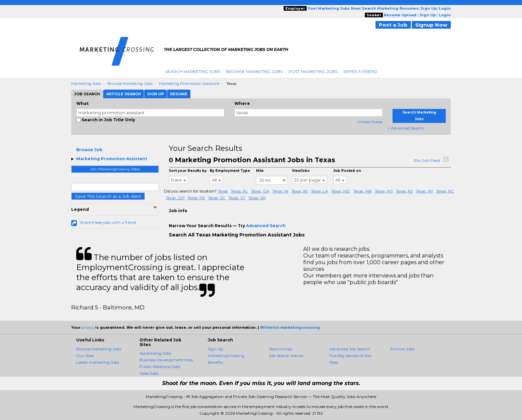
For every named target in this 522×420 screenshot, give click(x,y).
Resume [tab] (179, 94)
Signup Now (431, 25)
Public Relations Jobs (160, 367)
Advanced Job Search (350, 349)
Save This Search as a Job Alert (108, 196)
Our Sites (85, 356)
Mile (260, 171)
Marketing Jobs (86, 83)
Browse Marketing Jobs (254, 71)
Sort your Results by (188, 171)
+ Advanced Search (406, 128)
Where (242, 103)
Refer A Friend (361, 71)
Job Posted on (347, 171)
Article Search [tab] (124, 94)
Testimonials (280, 349)
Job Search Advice (286, 356)
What (82, 103)
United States (370, 122)
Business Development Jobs (166, 360)
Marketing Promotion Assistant (189, 83)
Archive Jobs (402, 349)
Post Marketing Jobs (313, 71)
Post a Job (393, 25)
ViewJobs (301, 171)
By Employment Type (230, 171)
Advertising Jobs (155, 353)
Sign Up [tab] (155, 94)
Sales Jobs (149, 373)
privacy (88, 327)
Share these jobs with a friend (108, 222)
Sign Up (215, 349)
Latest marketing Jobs (98, 362)
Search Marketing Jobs (193, 71)
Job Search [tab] (87, 94)
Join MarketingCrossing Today (115, 169)
